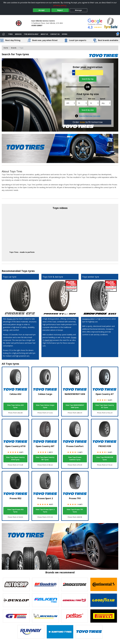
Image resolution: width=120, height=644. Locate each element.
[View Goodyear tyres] (104, 600)
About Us (44, 34)
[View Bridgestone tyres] (75, 584)
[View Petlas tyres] (75, 616)
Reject (60, 10)
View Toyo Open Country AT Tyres (105, 406)
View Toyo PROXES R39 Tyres (105, 458)
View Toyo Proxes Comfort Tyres (75, 458)
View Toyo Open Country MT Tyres (45, 458)
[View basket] (117, 34)
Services (18, 34)
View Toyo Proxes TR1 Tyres (75, 511)
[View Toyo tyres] (89, 632)
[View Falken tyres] (45, 600)
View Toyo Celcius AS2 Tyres (15, 406)
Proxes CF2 (11, 319)
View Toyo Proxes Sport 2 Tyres (45, 511)
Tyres (10, 34)
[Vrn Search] (88, 73)
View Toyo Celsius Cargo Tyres (45, 406)
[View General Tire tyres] (75, 600)
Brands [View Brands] (14, 48)
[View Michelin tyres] (45, 616)
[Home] (3, 34)
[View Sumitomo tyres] (60, 632)
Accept (42, 10)
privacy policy (60, 5)
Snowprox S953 (88, 319)
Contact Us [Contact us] (55, 34)
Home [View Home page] (6, 48)
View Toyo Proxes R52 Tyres (15, 511)
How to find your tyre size (90, 116)
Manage (78, 10)
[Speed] (105, 103)
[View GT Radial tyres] (16, 616)
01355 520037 (37, 25)
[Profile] (82, 103)
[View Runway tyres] (31, 632)
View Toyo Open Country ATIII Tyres (15, 458)
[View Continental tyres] (104, 584)
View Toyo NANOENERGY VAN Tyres (75, 406)
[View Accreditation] (111, 23)
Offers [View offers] (64, 34)
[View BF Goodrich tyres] (45, 584)
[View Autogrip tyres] (16, 584)
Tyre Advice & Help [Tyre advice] (31, 34)
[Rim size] (94, 103)
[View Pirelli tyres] (104, 616)
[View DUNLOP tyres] (16, 600)
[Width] (70, 103)
